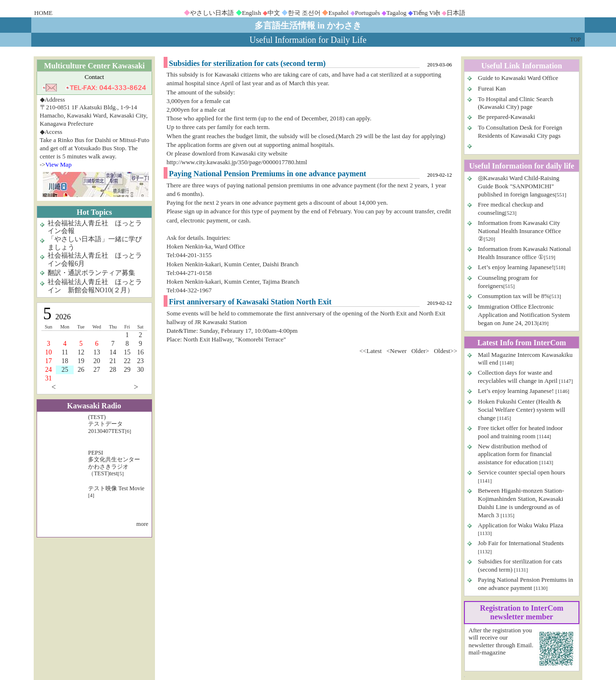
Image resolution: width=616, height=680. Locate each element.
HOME (43, 13)
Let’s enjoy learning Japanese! (516, 267)
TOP (576, 39)
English (252, 13)
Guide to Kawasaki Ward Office (518, 78)
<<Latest (371, 351)
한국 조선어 (304, 13)
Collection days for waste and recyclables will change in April (519, 377)
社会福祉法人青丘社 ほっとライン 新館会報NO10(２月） (95, 286)
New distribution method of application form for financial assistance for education (515, 454)
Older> (420, 351)
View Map (58, 164)
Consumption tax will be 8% (514, 296)
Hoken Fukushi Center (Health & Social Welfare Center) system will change (521, 410)
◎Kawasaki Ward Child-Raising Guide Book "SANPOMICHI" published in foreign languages (519, 186)
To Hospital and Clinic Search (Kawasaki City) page (516, 103)
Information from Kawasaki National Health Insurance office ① (524, 253)
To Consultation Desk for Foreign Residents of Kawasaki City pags (520, 131)
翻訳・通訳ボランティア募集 (91, 273)
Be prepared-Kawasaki (507, 117)
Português (368, 13)
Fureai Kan (492, 88)
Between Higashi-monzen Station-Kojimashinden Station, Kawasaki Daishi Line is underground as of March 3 (521, 503)
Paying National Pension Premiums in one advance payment (526, 584)
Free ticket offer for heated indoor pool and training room (520, 432)
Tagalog (397, 13)
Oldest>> (445, 351)
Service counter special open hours (521, 472)
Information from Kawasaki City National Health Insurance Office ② (520, 231)
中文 (274, 13)
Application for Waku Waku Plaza (520, 525)
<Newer (397, 351)
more (142, 524)
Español (338, 13)
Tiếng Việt (427, 13)
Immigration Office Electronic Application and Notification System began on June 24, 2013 (524, 315)
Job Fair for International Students (521, 543)
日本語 (456, 13)
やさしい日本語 (212, 13)
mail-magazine (487, 652)
